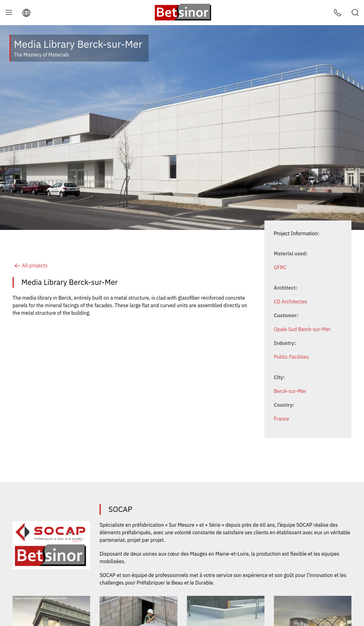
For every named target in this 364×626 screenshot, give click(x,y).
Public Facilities (291, 357)
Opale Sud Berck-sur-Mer (302, 329)
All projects (30, 265)
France (282, 419)
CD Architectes (291, 302)
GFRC (280, 267)
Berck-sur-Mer (290, 391)
